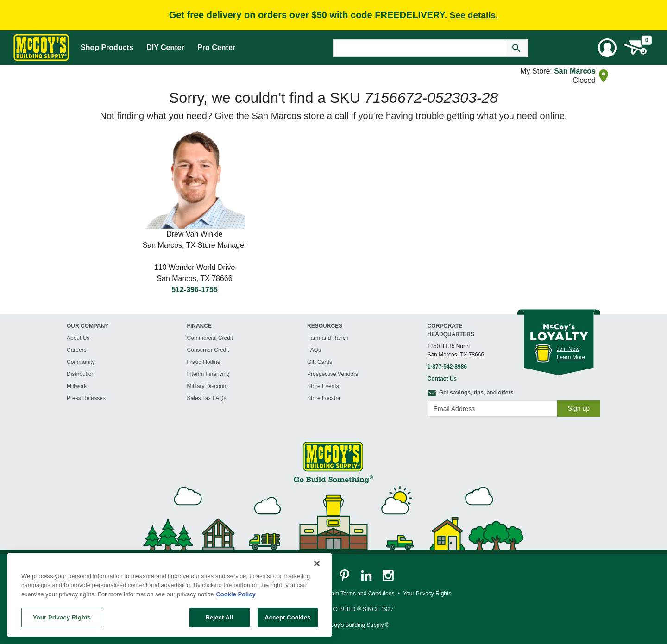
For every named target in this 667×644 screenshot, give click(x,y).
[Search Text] (419, 48)
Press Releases (86, 398)
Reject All (220, 617)
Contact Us (442, 379)
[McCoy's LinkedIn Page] (367, 575)
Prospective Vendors (333, 374)
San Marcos (575, 71)
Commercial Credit (210, 338)
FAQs (314, 350)
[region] (170, 595)
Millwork (77, 386)
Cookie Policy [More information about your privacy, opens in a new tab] (236, 594)
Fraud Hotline (204, 362)
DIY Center (165, 47)
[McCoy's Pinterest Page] (345, 575)
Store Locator (324, 398)
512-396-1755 (195, 290)
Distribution (81, 374)
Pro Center (216, 47)
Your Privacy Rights (62, 617)
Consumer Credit (208, 350)
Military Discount (208, 386)
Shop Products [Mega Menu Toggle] (107, 47)
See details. (474, 15)
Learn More (571, 357)
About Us (78, 338)
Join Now (568, 349)
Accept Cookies (287, 617)
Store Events (323, 386)
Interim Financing (208, 374)
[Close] (317, 563)
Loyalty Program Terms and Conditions (347, 594)
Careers (77, 350)
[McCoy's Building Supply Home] (41, 47)
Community (81, 362)
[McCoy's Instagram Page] (388, 575)
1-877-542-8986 (447, 367)
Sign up (579, 408)
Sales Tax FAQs (207, 398)
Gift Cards (320, 362)
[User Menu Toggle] (607, 48)
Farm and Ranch (328, 338)
